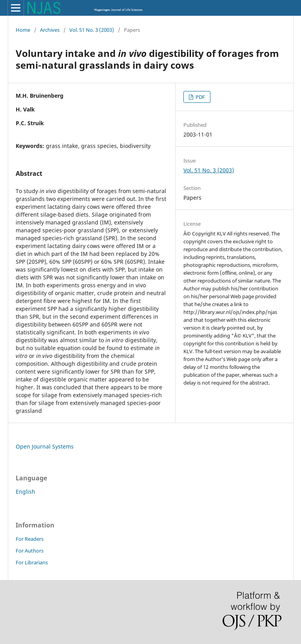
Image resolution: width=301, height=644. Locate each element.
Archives (50, 30)
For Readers (30, 539)
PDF (200, 97)
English (25, 492)
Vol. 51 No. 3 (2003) (92, 30)
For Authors (30, 551)
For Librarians (32, 562)
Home (23, 30)
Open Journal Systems (45, 446)
